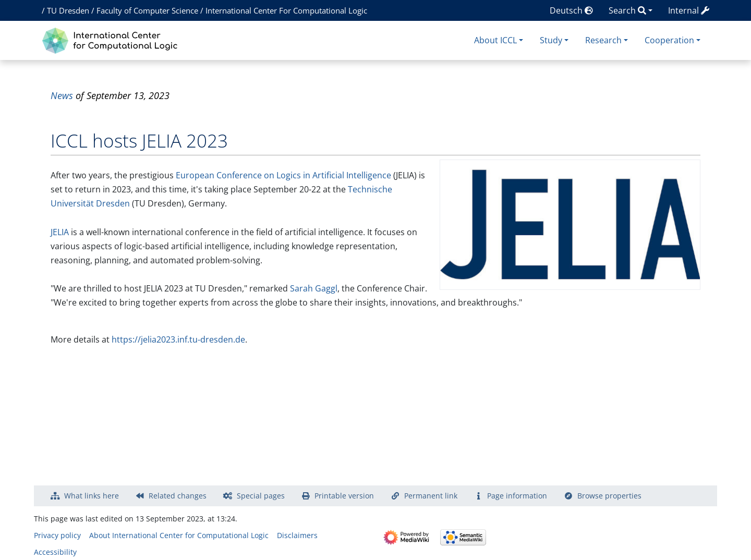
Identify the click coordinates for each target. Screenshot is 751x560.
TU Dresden (68, 10)
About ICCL (495, 40)
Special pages (261, 496)
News (62, 95)
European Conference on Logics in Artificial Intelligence (283, 175)
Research (603, 40)
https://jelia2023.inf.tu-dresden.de (178, 339)
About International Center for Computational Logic (179, 535)
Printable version (344, 496)
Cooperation (669, 40)
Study (551, 40)
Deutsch (571, 10)
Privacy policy (57, 535)
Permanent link (431, 496)
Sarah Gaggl (314, 288)
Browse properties (609, 496)
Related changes (178, 496)
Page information (517, 496)
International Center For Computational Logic (286, 10)
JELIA (60, 232)
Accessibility (55, 552)
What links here (92, 496)
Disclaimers (297, 535)
